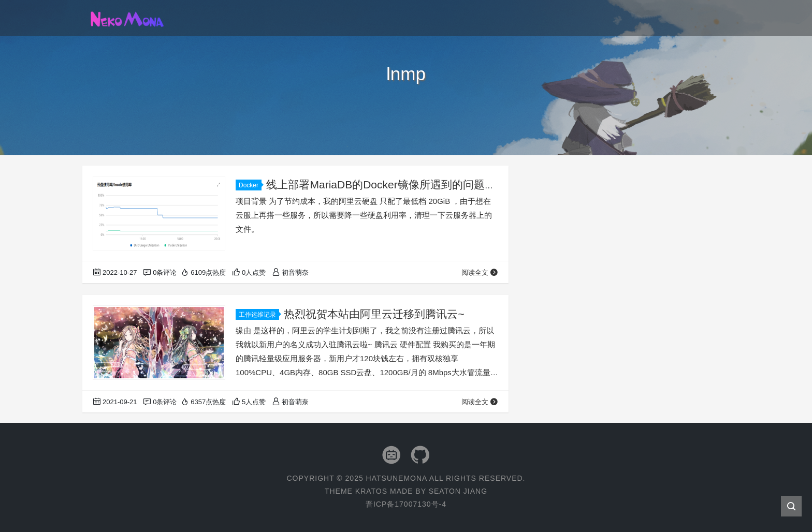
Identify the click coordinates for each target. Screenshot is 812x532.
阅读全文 (480, 272)
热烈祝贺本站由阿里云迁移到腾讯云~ (374, 314)
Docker (250, 185)
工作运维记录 (259, 315)
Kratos (371, 491)
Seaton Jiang (458, 491)
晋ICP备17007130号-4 (406, 504)
